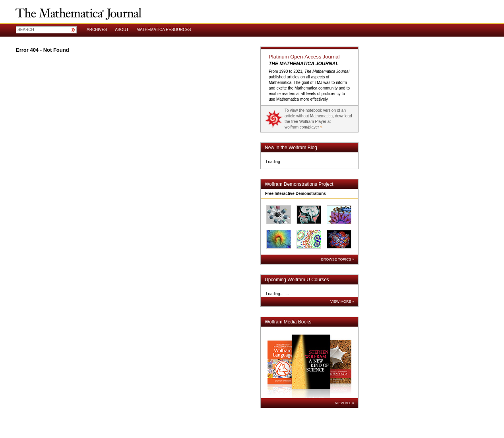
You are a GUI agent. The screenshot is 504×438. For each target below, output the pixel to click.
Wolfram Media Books (288, 322)
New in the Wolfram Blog (291, 148)
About (122, 30)
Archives (97, 30)
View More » (342, 302)
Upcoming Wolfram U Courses (297, 280)
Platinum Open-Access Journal (304, 57)
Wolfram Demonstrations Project (299, 184)
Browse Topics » (338, 259)
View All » (345, 403)
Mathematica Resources (164, 30)
